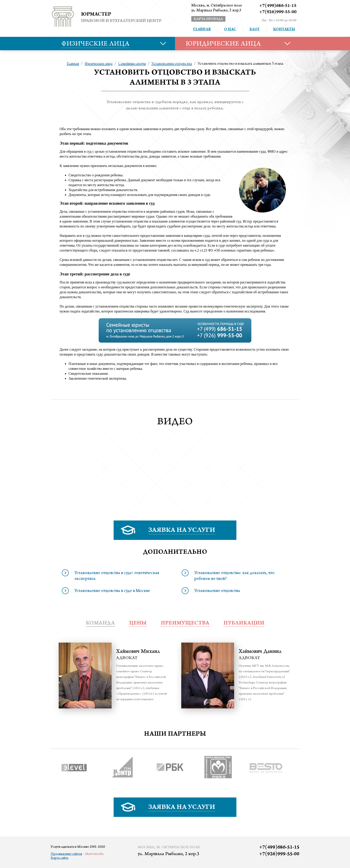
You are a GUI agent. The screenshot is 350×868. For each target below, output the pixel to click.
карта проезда (208, 19)
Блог (255, 30)
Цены (138, 623)
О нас (230, 30)
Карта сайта (59, 858)
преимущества (185, 623)
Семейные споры (132, 64)
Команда (100, 623)
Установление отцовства (172, 64)
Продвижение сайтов (66, 854)
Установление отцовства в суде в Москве (112, 591)
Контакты (284, 30)
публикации (244, 623)
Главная (202, 30)
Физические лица (99, 64)
